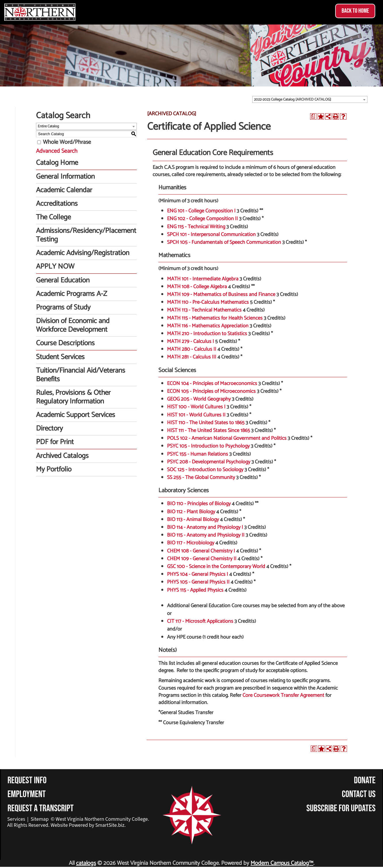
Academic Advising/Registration (83, 253)
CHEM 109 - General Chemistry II (202, 559)
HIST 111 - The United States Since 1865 (208, 431)
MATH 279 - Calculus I (190, 341)
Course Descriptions (65, 343)
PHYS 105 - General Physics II (198, 582)
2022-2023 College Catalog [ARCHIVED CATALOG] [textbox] (293, 100)
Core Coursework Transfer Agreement (283, 695)
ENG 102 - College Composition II (202, 219)
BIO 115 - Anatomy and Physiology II (206, 535)
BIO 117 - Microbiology (191, 543)
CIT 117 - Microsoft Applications (200, 621)
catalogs (86, 863)
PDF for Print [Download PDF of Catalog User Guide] (55, 442)
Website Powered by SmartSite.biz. (88, 825)
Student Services (60, 357)
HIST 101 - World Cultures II (196, 415)
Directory (49, 429)
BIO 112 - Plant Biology (191, 512)
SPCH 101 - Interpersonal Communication (211, 235)
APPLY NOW (55, 267)
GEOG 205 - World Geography (199, 399)
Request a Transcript (41, 808)
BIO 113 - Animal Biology (193, 520)
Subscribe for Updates (341, 808)
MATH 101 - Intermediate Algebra (203, 279)
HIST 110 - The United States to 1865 (206, 423)
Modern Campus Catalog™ (282, 863)
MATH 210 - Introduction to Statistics (207, 334)
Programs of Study (63, 307)
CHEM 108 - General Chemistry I (201, 551)
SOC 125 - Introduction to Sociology (205, 470)
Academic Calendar (64, 190)
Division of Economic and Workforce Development (73, 325)
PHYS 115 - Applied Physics (195, 590)
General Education (63, 280)
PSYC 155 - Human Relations (198, 454)
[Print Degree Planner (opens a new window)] (313, 116)
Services (16, 819)
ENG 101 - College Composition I (201, 211)
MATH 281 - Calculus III (192, 357)
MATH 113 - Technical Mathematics (204, 310)
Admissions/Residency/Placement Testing (86, 235)
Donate (365, 781)
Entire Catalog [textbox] (48, 126)
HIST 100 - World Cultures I (196, 407)
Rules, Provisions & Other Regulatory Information (73, 397)
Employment (27, 794)
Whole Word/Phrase (67, 142)
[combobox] (310, 99)
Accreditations (57, 204)
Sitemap (40, 819)
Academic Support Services (76, 415)
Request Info (27, 781)
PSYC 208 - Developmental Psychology (209, 462)
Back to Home (355, 11)
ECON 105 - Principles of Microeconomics (211, 391)
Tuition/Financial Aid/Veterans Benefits (81, 375)
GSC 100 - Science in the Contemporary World (216, 567)
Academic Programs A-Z (72, 294)
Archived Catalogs (62, 456)
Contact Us (359, 794)
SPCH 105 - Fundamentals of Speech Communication (224, 242)
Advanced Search (57, 151)
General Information (65, 177)
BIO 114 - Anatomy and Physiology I (205, 527)
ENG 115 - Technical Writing (196, 227)
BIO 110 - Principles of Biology (199, 504)
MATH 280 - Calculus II (192, 349)
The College (53, 217)
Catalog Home (57, 163)
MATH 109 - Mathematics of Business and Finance (221, 295)
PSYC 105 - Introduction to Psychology (208, 446)
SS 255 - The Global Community (201, 478)
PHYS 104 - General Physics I (198, 574)
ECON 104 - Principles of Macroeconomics (212, 384)
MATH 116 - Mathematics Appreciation (208, 326)
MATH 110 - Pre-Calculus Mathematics (208, 302)
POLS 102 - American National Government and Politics (227, 438)
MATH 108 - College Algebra (197, 287)
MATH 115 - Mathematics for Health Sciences (215, 318)
